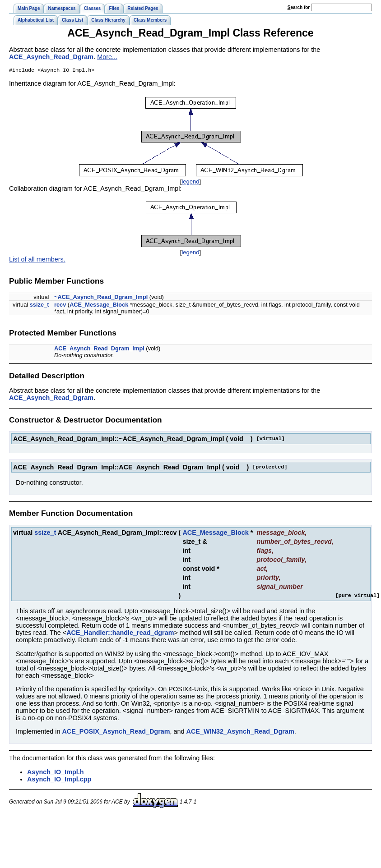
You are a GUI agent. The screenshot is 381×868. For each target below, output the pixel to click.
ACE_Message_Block (99, 305)
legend (190, 182)
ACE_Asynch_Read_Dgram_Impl (99, 349)
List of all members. (37, 260)
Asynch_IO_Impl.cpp (59, 780)
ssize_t (39, 305)
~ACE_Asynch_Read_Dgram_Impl (101, 298)
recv (60, 305)
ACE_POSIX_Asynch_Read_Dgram (116, 732)
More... (107, 57)
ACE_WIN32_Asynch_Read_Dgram (240, 732)
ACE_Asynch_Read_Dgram (51, 57)
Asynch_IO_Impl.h (56, 773)
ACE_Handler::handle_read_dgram (120, 634)
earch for (299, 7)
